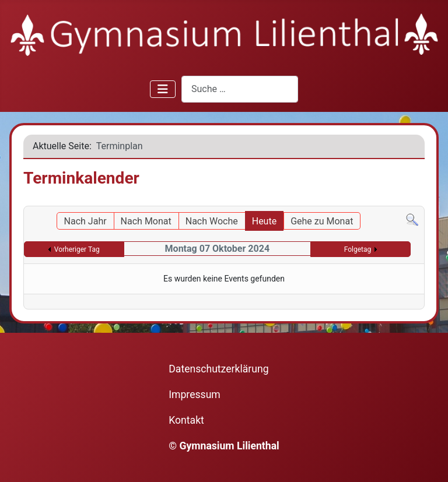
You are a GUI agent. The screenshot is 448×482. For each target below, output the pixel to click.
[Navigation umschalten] (163, 89)
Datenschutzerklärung (218, 369)
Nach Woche (212, 221)
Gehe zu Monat (322, 221)
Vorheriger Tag (77, 249)
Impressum (195, 395)
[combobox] (240, 89)
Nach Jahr (85, 221)
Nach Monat (146, 221)
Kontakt (186, 420)
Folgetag (358, 249)
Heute (264, 221)
